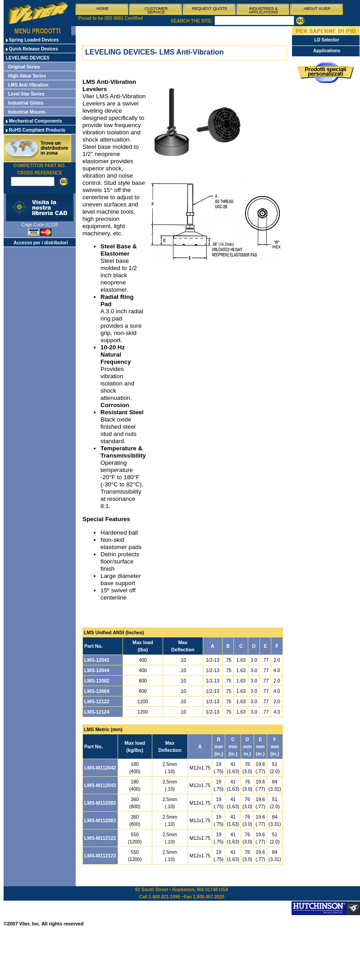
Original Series (24, 67)
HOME (103, 9)
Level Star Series (26, 94)
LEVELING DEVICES (28, 58)
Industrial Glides (26, 103)
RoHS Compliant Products (36, 130)
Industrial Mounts (27, 112)
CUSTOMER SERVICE (156, 10)
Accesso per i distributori (41, 243)
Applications (327, 51)
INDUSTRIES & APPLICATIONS (263, 10)
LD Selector (327, 40)
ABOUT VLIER (317, 9)
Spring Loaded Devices (32, 40)
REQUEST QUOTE (210, 9)
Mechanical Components (34, 121)
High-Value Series (27, 76)
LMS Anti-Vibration (28, 85)
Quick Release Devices (32, 49)
